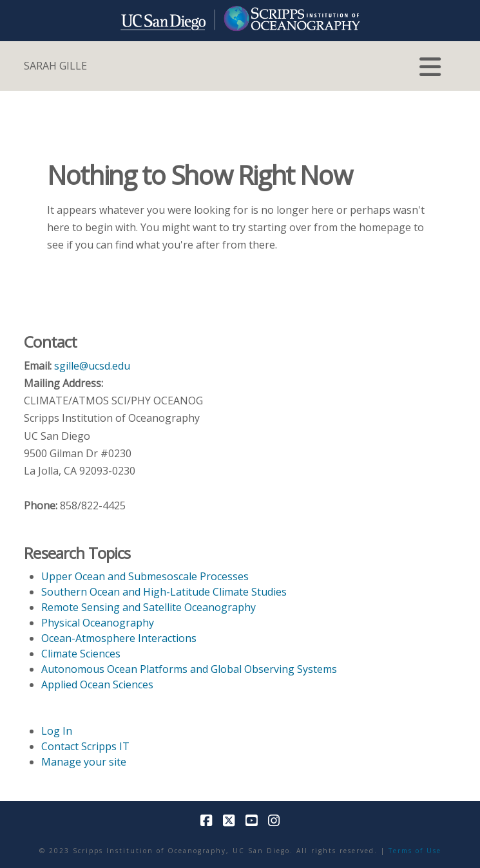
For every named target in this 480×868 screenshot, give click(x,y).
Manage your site (84, 762)
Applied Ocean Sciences (97, 684)
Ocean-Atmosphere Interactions (119, 638)
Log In (57, 731)
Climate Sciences (81, 654)
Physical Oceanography (98, 623)
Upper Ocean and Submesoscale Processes (145, 576)
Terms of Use (415, 851)
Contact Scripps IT (85, 746)
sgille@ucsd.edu (92, 366)
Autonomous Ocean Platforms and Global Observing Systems (189, 669)
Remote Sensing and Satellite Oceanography (149, 607)
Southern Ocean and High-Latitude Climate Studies (164, 592)
